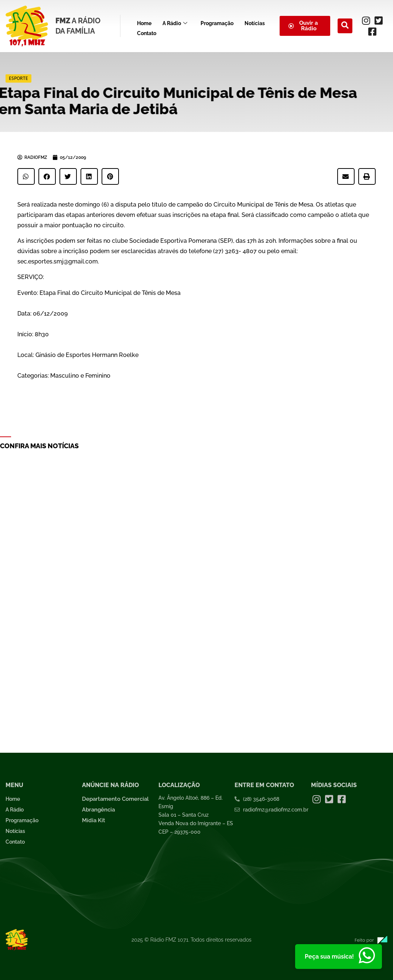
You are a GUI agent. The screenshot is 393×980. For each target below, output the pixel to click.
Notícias (255, 22)
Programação (217, 22)
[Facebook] (372, 31)
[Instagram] (366, 20)
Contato (147, 30)
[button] (26, 176)
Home (144, 22)
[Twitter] (379, 20)
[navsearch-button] (345, 26)
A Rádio (175, 22)
